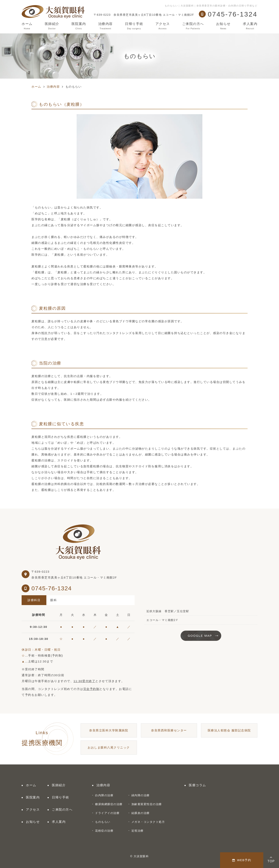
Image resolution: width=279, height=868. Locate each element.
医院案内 (79, 26)
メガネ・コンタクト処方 (148, 822)
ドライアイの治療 (107, 813)
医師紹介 (52, 26)
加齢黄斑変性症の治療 (147, 804)
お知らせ (223, 26)
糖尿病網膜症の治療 (109, 804)
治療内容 (106, 26)
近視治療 (138, 831)
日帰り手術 (134, 26)
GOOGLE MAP (200, 636)
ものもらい (103, 822)
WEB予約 (242, 860)
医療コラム (197, 785)
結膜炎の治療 (141, 813)
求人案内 (250, 26)
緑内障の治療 (141, 795)
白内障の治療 (104, 795)
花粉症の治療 (104, 831)
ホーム (27, 26)
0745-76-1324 (52, 588)
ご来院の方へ (193, 26)
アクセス (163, 26)
